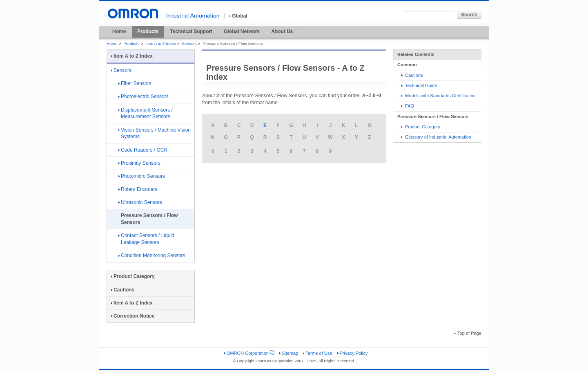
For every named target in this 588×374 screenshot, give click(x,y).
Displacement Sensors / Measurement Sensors (146, 113)
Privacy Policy (353, 353)
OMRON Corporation (249, 353)
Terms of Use (317, 353)
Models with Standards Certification (439, 96)
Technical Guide (419, 85)
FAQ (408, 106)
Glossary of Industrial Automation (436, 137)
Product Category (421, 127)
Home (119, 31)
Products (148, 31)
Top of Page (468, 333)
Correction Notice (133, 316)
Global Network (242, 31)
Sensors (189, 44)
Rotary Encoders (138, 189)
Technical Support (191, 31)
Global (238, 16)
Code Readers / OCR (143, 150)
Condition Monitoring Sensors (152, 255)
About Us (282, 31)
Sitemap (289, 353)
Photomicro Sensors (142, 176)
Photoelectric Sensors (144, 96)
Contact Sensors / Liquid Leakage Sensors (146, 239)
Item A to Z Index (161, 44)
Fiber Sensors (135, 83)
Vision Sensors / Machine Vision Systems (155, 133)
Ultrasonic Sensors (140, 202)
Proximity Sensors (139, 163)
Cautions (412, 75)
